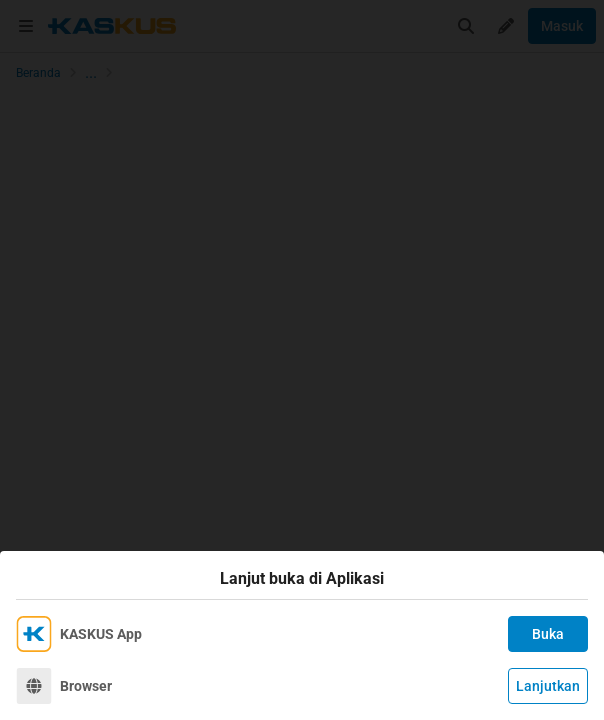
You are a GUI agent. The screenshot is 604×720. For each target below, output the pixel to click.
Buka (548, 634)
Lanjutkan (548, 686)
